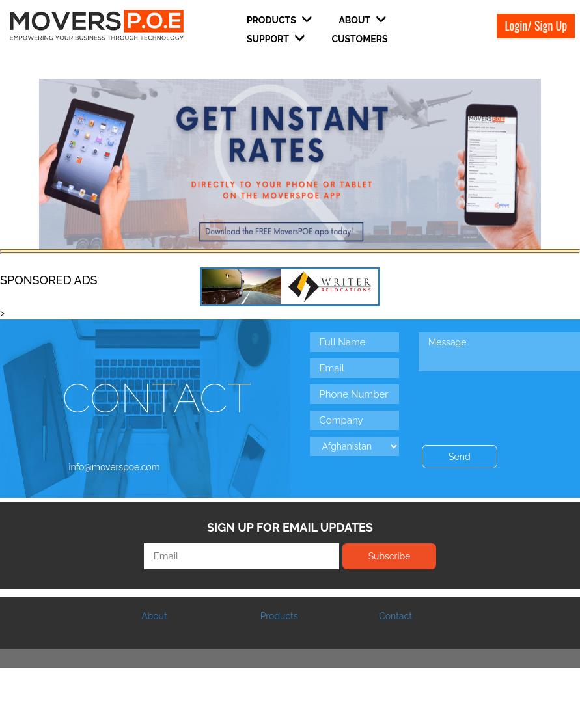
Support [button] (276, 39)
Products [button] (279, 20)
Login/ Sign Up (536, 25)
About (154, 616)
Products (279, 616)
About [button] (362, 20)
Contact (395, 616)
